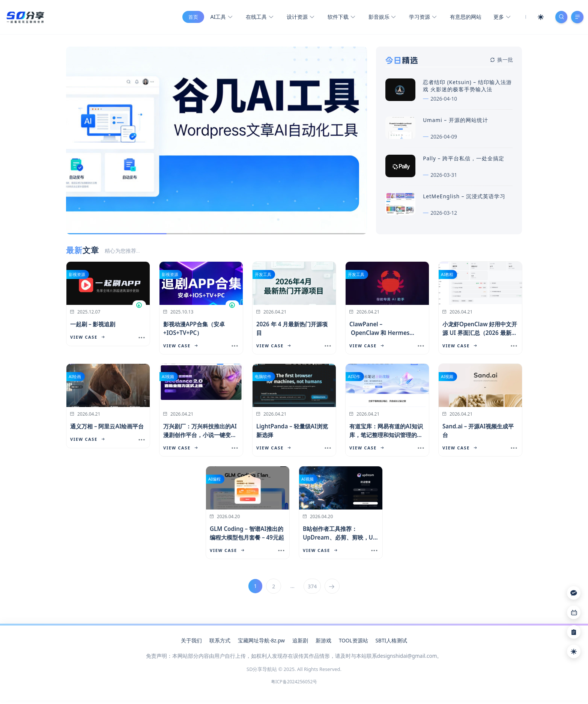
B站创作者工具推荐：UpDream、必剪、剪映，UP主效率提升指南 (340, 541)
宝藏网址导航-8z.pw (261, 644)
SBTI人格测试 (391, 644)
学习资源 (420, 19)
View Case (87, 340)
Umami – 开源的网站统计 (455, 123)
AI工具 (218, 19)
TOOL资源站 (353, 644)
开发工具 (263, 278)
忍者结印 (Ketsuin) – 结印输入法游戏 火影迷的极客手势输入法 (467, 89)
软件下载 (338, 19)
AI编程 (214, 482)
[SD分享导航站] (25, 18)
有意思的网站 (462, 19)
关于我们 (191, 644)
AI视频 (168, 380)
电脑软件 (263, 380)
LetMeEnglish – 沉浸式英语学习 (464, 200)
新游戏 (323, 644)
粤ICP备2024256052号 (294, 685)
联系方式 (220, 644)
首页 (190, 19)
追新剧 (300, 644)
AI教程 (447, 278)
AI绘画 (75, 380)
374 (313, 590)
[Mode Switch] (537, 19)
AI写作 (354, 380)
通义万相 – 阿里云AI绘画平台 (107, 430)
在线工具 (256, 19)
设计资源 (297, 19)
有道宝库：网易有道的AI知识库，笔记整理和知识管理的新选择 (386, 438)
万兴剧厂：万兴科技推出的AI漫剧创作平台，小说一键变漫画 (200, 438)
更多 (499, 19)
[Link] (574, 612)
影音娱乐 (379, 19)
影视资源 (77, 278)
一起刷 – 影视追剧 (93, 327)
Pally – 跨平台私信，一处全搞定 (464, 162)
